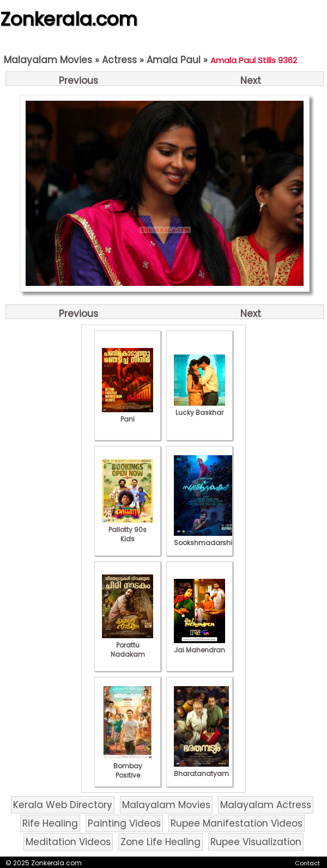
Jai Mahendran (199, 645)
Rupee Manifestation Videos (237, 823)
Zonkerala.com (69, 19)
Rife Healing (50, 823)
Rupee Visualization (256, 842)
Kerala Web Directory (63, 805)
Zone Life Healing (161, 842)
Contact (307, 863)
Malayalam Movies (48, 60)
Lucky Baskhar (199, 408)
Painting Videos (124, 823)
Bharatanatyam (201, 769)
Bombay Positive (128, 766)
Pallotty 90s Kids (128, 530)
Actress (119, 60)
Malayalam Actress (266, 805)
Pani (128, 414)
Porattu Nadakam (128, 645)
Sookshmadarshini (206, 538)
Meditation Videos (68, 842)
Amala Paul (174, 60)
